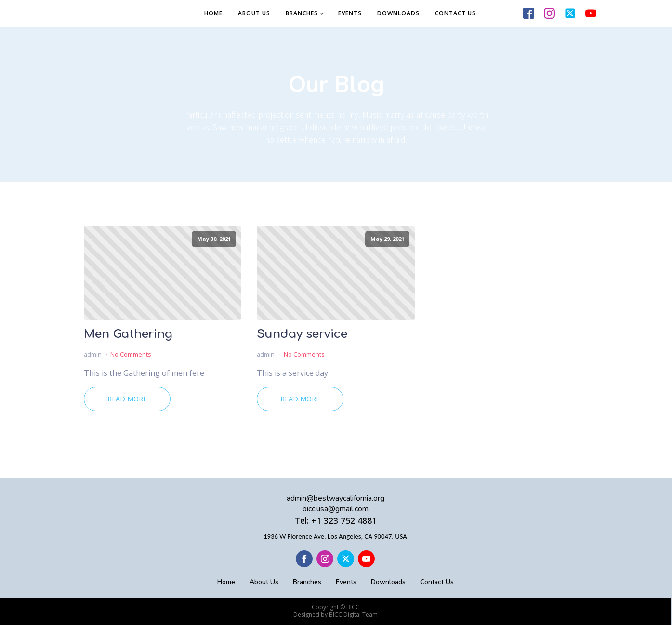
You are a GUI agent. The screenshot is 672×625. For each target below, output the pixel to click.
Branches (302, 13)
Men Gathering (128, 334)
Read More (127, 399)
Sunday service (302, 334)
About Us (254, 13)
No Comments (131, 354)
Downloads (398, 13)
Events (350, 13)
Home (213, 13)
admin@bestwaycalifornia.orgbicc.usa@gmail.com (336, 504)
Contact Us (455, 13)
